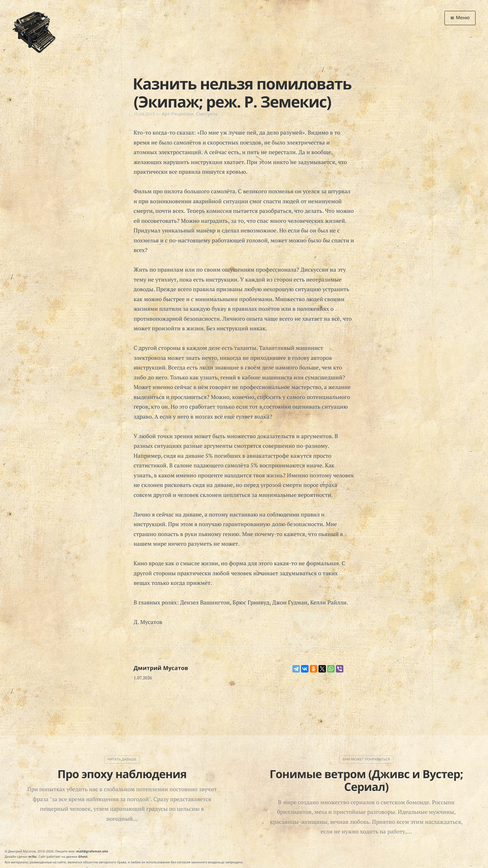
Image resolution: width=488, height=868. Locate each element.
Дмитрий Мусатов (161, 668)
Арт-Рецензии (178, 114)
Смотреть (207, 114)
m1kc (33, 857)
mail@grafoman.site (92, 851)
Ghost (83, 857)
